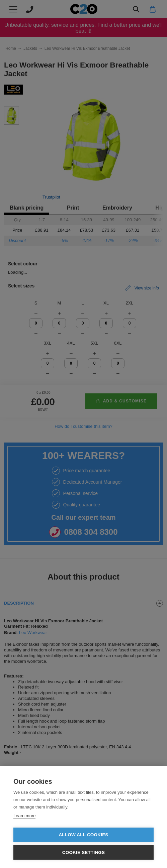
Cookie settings (84, 852)
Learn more (24, 816)
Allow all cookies (83, 835)
